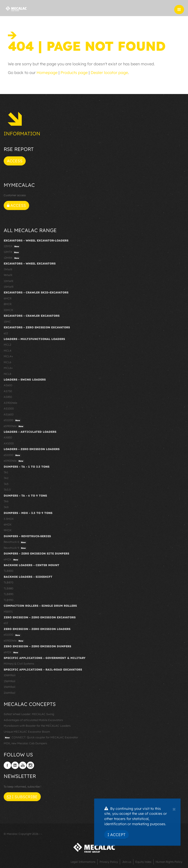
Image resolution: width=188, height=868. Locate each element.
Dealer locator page (109, 72)
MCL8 (7, 374)
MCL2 (7, 345)
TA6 (6, 501)
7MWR (8, 269)
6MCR (8, 298)
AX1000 (9, 443)
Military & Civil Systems (19, 664)
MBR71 (8, 612)
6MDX (8, 525)
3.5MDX (9, 519)
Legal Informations (83, 862)
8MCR (8, 304)
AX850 (8, 437)
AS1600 (9, 414)
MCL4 (8, 351)
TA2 (6, 478)
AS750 (8, 391)
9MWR (8, 275)
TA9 (6, 507)
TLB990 (9, 600)
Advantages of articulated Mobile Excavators (33, 720)
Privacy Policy (109, 862)
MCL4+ (8, 356)
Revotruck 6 (15, 542)
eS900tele (14, 426)
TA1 (6, 472)
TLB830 (9, 571)
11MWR (8, 281)
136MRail (10, 681)
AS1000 (9, 409)
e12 (6, 333)
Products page (74, 72)
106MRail (10, 675)
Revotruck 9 (15, 548)
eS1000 (12, 420)
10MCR (8, 310)
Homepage (47, 72)
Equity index (143, 862)
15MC (7, 322)
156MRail (10, 687)
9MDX (8, 530)
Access (15, 161)
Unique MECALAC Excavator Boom (27, 732)
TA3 (6, 484)
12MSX (12, 246)
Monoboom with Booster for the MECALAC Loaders (37, 726)
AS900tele (10, 403)
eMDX (11, 560)
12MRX (12, 258)
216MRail (10, 693)
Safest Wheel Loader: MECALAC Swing (29, 714)
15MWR (9, 287)
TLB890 (9, 594)
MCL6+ (8, 368)
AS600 (8, 385)
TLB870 (9, 582)
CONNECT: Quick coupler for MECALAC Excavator (41, 738)
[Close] (174, 809)
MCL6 (7, 362)
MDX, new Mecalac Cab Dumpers (25, 743)
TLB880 (9, 588)
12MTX (12, 252)
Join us (127, 862)
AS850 (8, 397)
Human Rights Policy (169, 862)
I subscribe (22, 797)
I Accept (116, 835)
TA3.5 (7, 490)
